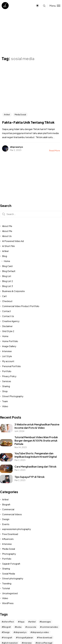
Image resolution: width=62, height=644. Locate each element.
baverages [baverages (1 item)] (46, 622)
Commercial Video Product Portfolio (21, 306)
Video (5, 406)
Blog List (7, 276)
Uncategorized (10, 593)
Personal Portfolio (11, 366)
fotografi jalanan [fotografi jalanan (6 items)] (25, 637)
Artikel (7, 114)
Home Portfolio (10, 341)
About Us (7, 236)
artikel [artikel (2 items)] (33, 622)
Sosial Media (9, 574)
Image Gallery (9, 346)
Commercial (8, 509)
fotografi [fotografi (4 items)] (8, 637)
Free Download (10, 534)
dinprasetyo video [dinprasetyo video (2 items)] (40, 632)
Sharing (6, 386)
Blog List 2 (8, 281)
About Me (7, 226)
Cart (4, 296)
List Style (7, 356)
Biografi (6, 504)
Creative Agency (11, 321)
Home (7, 261)
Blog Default (9, 271)
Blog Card (7, 266)
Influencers (8, 539)
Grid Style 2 (8, 331)
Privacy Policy (9, 376)
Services (7, 381)
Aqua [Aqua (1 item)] (22, 622)
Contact (6, 311)
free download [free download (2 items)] (45, 637)
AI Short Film (8, 246)
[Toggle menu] (54, 6)
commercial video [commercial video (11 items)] (50, 627)
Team (5, 401)
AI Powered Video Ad (13, 241)
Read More (55, 150)
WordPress (8, 603)
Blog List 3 (7, 286)
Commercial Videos (12, 514)
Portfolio (7, 371)
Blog (5, 256)
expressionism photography (16, 529)
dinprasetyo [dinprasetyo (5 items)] (21, 632)
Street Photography (13, 396)
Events (6, 524)
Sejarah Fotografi (11, 564)
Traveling (7, 583)
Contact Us (8, 316)
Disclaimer (7, 326)
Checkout (7, 301)
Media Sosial (20, 114)
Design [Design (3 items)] (6, 632)
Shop (5, 391)
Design (6, 519)
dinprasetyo (16, 147)
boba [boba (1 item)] (19, 627)
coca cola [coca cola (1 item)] (31, 627)
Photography (9, 554)
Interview (7, 351)
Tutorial (6, 588)
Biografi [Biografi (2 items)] (7, 627)
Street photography (13, 578)
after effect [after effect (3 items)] (9, 622)
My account (8, 361)
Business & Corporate (13, 291)
